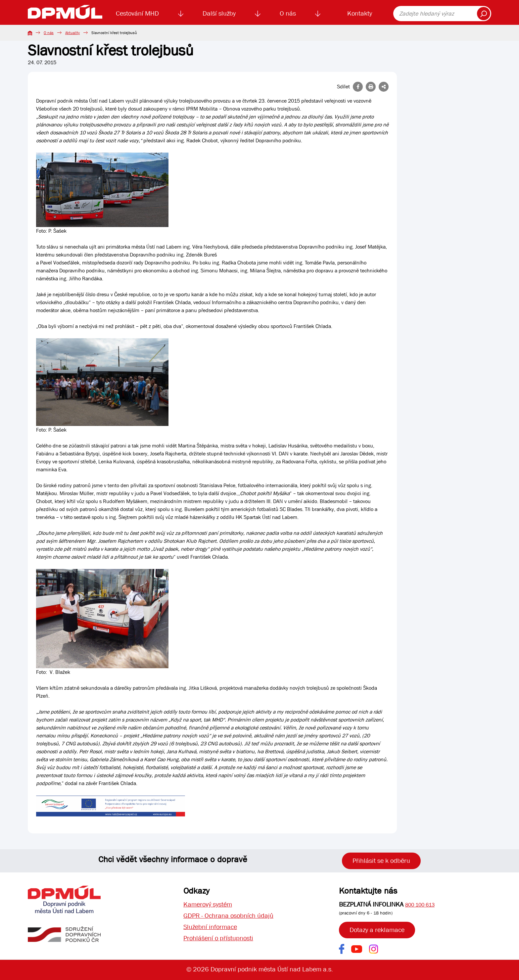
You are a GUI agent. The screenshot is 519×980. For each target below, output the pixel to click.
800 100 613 (420, 905)
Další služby (219, 13)
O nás (288, 13)
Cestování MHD (137, 13)
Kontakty (360, 13)
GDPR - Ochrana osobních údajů (228, 916)
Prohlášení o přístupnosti (218, 938)
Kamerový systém (208, 904)
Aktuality (72, 33)
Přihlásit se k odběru (381, 861)
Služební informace (210, 927)
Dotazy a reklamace (377, 930)
